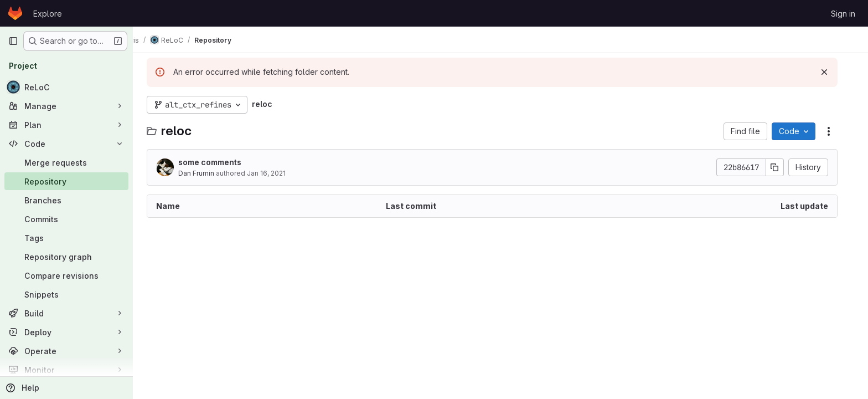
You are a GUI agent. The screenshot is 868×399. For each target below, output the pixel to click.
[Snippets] (66, 294)
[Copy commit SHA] (783, 167)
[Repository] (66, 181)
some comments (218, 162)
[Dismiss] (833, 72)
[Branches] (66, 200)
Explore (48, 14)
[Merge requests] (66, 162)
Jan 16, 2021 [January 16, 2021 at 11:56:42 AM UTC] (275, 173)
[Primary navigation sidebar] (13, 41)
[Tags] (66, 238)
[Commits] (66, 219)
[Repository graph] (66, 257)
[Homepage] (15, 13)
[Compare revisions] (66, 275)
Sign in (843, 14)
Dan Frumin (205, 173)
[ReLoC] (66, 87)
